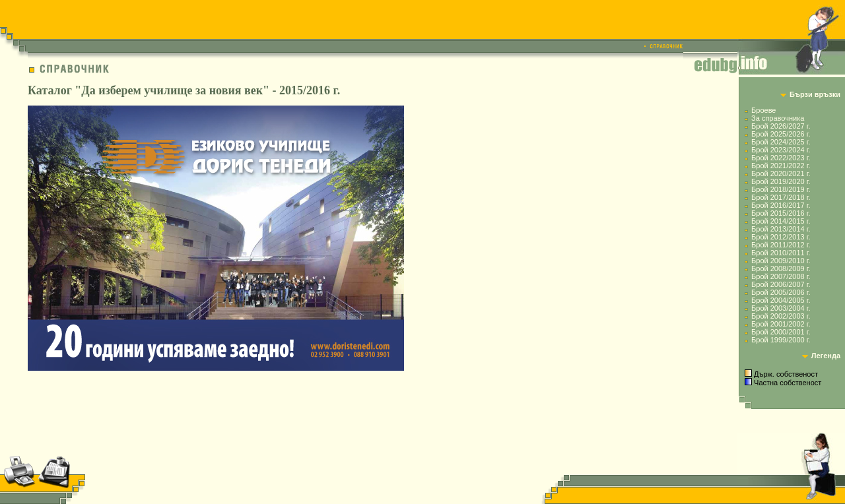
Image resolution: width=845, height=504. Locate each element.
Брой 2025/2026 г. (781, 134)
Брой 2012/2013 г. (781, 237)
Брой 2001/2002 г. (781, 324)
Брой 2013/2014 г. (781, 229)
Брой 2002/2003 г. (781, 316)
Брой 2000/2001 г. (781, 332)
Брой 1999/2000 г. (781, 340)
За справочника (778, 118)
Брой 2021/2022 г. (781, 166)
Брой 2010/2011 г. (781, 253)
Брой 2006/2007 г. (781, 284)
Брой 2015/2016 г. (781, 213)
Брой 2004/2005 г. (781, 300)
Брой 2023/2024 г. (781, 150)
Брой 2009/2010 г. (781, 261)
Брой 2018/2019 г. (781, 189)
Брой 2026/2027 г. (781, 126)
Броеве (763, 110)
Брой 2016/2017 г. (781, 205)
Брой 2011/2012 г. (781, 245)
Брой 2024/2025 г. (781, 142)
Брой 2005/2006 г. (781, 292)
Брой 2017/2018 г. (781, 197)
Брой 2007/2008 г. (781, 276)
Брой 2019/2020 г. (781, 181)
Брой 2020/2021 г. (781, 173)
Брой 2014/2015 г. (781, 221)
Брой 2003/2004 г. (781, 308)
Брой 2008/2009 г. (781, 268)
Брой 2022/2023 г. (781, 158)
